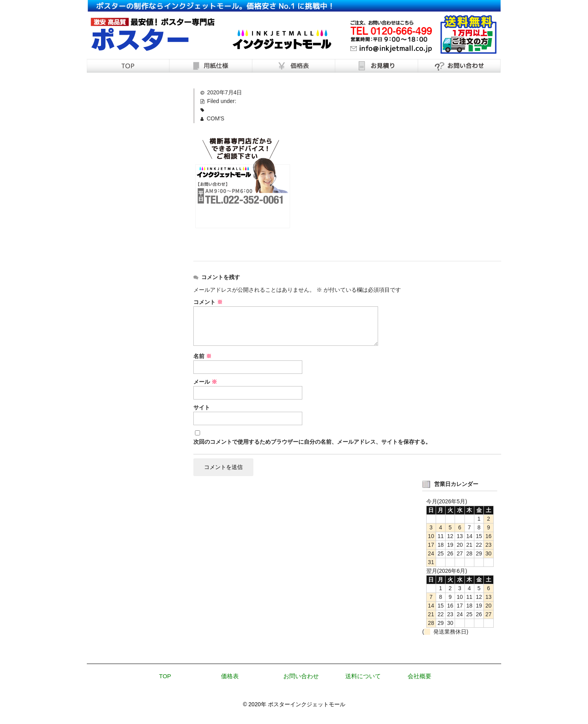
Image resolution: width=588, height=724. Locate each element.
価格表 (230, 677)
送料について (363, 677)
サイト (202, 407)
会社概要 (419, 677)
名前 (202, 356)
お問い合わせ (301, 677)
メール (205, 382)
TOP (165, 677)
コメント (208, 302)
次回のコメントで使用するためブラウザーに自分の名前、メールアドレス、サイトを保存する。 (312, 442)
